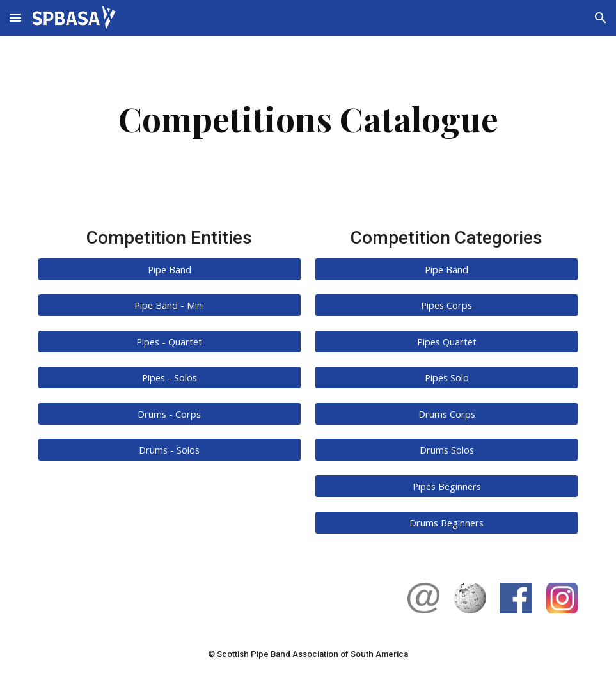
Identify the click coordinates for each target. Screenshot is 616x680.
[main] (308, 119)
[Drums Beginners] (446, 522)
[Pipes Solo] (446, 378)
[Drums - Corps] (170, 414)
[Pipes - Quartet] (170, 341)
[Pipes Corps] (446, 305)
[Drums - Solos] (170, 450)
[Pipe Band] (170, 269)
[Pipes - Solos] (170, 378)
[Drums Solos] (446, 450)
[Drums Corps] (446, 414)
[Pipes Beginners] (446, 486)
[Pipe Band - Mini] (170, 305)
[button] (15, 18)
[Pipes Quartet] (446, 341)
